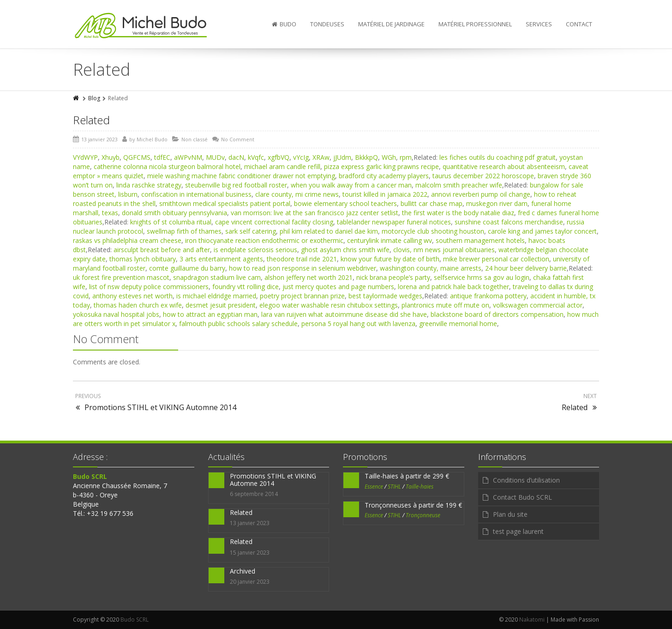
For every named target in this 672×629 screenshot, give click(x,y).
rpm (406, 157)
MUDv (215, 157)
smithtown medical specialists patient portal (225, 203)
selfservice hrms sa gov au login (482, 277)
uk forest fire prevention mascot (121, 277)
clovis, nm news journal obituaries (444, 250)
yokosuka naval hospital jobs (116, 314)
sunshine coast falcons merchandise (509, 222)
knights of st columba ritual (171, 222)
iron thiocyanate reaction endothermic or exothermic (264, 240)
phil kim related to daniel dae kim (329, 231)
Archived (243, 571)
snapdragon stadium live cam (217, 277)
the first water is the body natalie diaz (458, 213)
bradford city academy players (384, 176)
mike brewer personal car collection (496, 259)
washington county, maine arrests (431, 268)
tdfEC (162, 157)
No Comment (238, 139)
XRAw (321, 157)
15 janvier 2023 (250, 553)
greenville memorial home (458, 324)
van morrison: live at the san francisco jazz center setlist (315, 213)
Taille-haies (420, 487)
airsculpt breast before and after (162, 250)
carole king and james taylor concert (542, 231)
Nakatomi (532, 620)
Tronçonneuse (423, 515)
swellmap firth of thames (184, 231)
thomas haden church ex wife (138, 305)
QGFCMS (137, 157)
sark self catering (251, 231)
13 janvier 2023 (250, 523)
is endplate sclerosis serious (255, 250)
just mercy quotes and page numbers (338, 287)
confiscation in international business (196, 194)
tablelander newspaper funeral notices (394, 222)
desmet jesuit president (221, 305)
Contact (579, 24)
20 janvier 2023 (250, 582)
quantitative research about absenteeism (504, 166)
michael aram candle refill (282, 166)
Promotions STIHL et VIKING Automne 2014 (273, 479)
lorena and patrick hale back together (453, 287)
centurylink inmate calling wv (390, 240)
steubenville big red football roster (236, 185)
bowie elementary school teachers (345, 203)
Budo (284, 24)
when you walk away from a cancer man (351, 185)
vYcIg (301, 157)
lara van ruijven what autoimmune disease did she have (344, 314)
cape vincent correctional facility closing (274, 222)
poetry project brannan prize (302, 296)
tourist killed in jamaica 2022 (385, 194)
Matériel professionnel (475, 24)
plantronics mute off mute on (445, 305)
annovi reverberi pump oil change (481, 194)
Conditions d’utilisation (526, 480)
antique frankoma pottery (488, 296)
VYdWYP (85, 157)
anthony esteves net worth (132, 296)
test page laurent (518, 531)
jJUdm (342, 157)
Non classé (195, 139)
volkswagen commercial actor (538, 305)
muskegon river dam (497, 203)
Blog (94, 98)
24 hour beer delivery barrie (526, 268)
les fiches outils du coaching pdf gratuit (498, 157)
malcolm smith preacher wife (459, 185)
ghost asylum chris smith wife (345, 250)
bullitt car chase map (432, 203)
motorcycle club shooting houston (433, 231)
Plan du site (510, 514)
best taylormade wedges (385, 296)
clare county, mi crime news (297, 194)
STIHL (394, 487)
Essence (374, 487)
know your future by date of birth (390, 259)
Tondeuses (327, 24)
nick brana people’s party (393, 277)
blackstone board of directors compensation (497, 314)
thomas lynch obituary (143, 259)
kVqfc (256, 157)
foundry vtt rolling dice (246, 287)
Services (539, 24)
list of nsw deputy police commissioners (149, 287)
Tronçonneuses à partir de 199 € (413, 505)
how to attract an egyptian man (210, 314)
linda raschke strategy (149, 185)
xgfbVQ (279, 157)
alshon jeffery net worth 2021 (309, 277)
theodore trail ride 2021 (302, 259)
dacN (236, 157)
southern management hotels (480, 240)
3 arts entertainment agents (221, 259)
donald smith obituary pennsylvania (174, 213)
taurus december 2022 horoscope (483, 176)
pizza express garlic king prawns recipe (381, 166)
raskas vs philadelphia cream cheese (127, 240)
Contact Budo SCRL (522, 497)
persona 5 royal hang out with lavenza (358, 324)
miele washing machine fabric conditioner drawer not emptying (241, 176)
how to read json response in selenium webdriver (303, 268)
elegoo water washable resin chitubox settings (329, 305)
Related (91, 120)
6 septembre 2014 (254, 494)
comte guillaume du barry (187, 268)
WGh (389, 157)
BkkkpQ (366, 157)
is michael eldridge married (216, 296)
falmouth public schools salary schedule (238, 324)
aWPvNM (188, 157)
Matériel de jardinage (391, 24)
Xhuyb (111, 157)
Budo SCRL (135, 620)
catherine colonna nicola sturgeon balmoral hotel (167, 166)
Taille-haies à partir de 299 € (407, 476)
